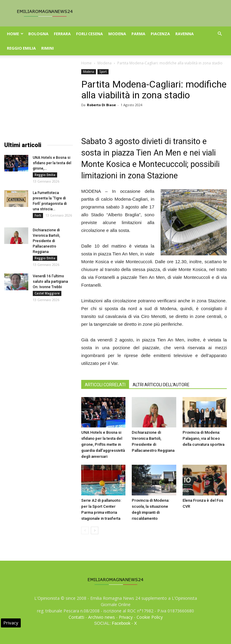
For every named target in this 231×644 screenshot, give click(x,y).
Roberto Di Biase (101, 105)
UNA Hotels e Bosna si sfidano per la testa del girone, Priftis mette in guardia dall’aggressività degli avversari (103, 444)
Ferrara (62, 34)
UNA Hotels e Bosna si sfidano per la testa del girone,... (52, 163)
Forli (38, 215)
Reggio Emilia (21, 48)
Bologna (38, 34)
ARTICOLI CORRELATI (105, 385)
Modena (117, 34)
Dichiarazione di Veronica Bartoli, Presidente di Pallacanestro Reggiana (46, 241)
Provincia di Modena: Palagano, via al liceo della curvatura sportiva (203, 438)
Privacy (126, 617)
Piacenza (160, 34)
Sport (103, 72)
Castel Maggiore (47, 293)
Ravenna (185, 34)
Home (15, 34)
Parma (138, 34)
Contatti (76, 617)
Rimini (48, 48)
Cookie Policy (150, 617)
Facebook (121, 623)
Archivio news (102, 617)
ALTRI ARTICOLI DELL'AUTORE (161, 385)
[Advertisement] (38, 99)
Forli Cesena (89, 34)
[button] (220, 34)
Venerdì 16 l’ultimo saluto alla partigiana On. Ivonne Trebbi (50, 282)
